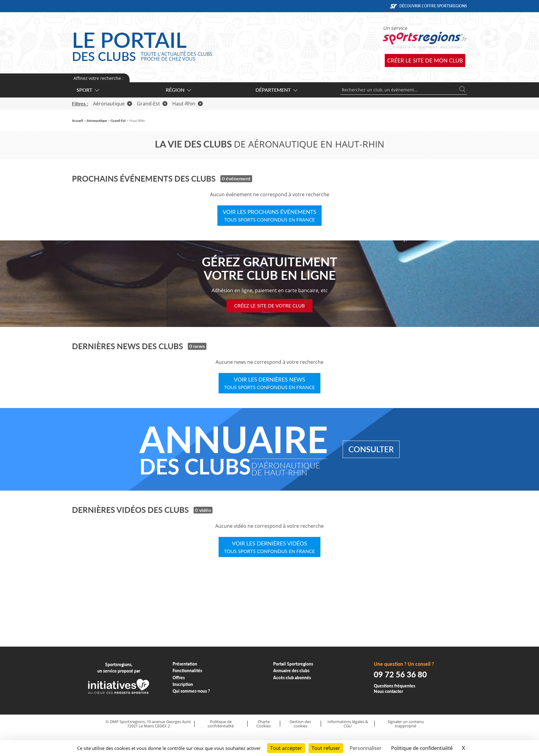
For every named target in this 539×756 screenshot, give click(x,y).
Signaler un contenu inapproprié (406, 724)
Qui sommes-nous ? (191, 691)
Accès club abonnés (292, 678)
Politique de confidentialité (221, 724)
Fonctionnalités (187, 671)
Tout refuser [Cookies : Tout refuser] (326, 748)
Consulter (371, 449)
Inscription (183, 684)
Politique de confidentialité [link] (422, 748)
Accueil (77, 121)
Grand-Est (152, 104)
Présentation (185, 664)
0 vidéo (203, 510)
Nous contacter (388, 691)
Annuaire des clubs (291, 671)
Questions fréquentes (394, 686)
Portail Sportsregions (293, 664)
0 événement (236, 178)
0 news (197, 346)
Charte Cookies (264, 724)
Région (178, 90)
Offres (179, 678)
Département (276, 90)
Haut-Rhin (187, 104)
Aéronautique (112, 104)
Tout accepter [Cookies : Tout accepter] (286, 748)
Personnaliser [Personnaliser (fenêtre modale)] (366, 748)
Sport (87, 90)
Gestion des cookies (300, 724)
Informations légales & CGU (348, 724)
